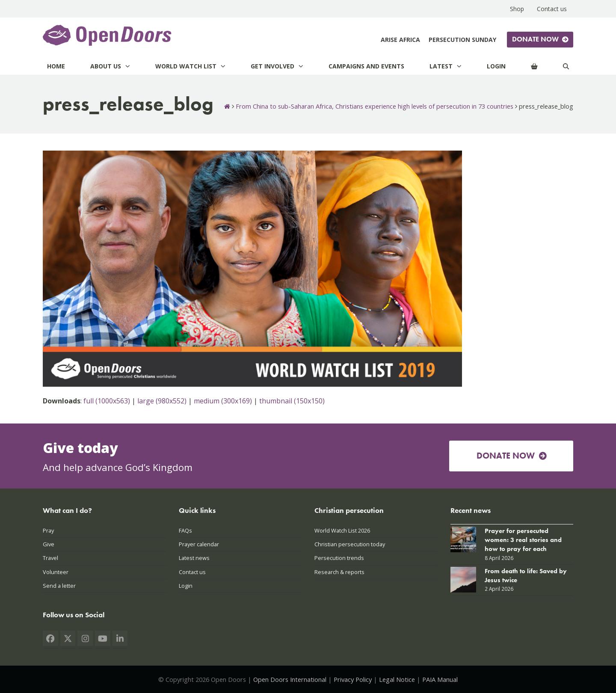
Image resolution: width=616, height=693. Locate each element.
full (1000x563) (107, 401)
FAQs (185, 530)
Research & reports (339, 572)
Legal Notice (397, 679)
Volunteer (56, 572)
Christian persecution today (350, 544)
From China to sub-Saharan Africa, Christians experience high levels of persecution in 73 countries (375, 106)
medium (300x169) (223, 401)
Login (186, 586)
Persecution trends (339, 558)
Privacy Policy (353, 679)
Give (49, 544)
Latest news (194, 558)
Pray (48, 530)
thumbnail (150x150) (292, 401)
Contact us (192, 572)
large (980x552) (162, 401)
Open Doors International (290, 679)
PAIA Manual (440, 679)
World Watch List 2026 (342, 530)
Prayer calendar (199, 544)
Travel (50, 558)
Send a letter (59, 586)
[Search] (566, 66)
